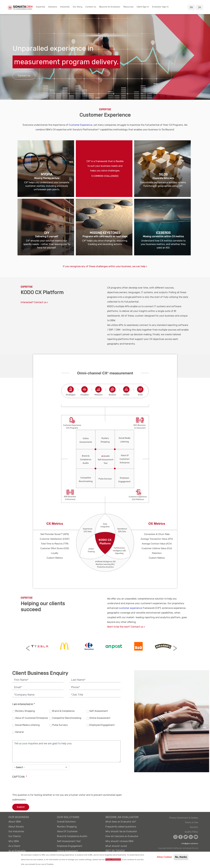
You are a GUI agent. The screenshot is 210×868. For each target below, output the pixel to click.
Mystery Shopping (25, 711)
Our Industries (16, 831)
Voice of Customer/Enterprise (32, 718)
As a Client (14, 846)
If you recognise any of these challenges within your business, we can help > (105, 266)
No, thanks (181, 857)
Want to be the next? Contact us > (126, 627)
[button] (28, 646)
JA (199, 7)
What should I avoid (116, 846)
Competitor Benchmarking (67, 718)
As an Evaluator (17, 851)
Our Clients (15, 836)
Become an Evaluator (110, 7)
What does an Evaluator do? (121, 822)
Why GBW (14, 841)
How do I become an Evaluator (122, 836)
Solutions (53, 7)
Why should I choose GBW (119, 841)
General (19, 732)
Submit (21, 807)
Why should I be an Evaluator (121, 831)
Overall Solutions (66, 822)
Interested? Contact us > (34, 302)
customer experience (130, 608)
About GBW (15, 822)
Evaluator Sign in (160, 7)
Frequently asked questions (121, 827)
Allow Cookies (164, 857)
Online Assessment (100, 718)
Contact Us (91, 7)
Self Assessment (99, 711)
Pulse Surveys (60, 725)
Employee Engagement (102, 725)
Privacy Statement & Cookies (184, 818)
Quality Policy (191, 832)
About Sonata (16, 827)
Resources (128, 7)
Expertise (41, 7)
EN (191, 7)
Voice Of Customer (67, 831)
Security (194, 827)
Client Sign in (143, 7)
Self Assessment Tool (69, 841)
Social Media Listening (27, 725)
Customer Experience (81, 125)
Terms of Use (191, 823)
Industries (65, 7)
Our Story (78, 7)
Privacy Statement (113, 860)
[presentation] (34, 787)
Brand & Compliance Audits (72, 836)
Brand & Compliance (63, 711)
